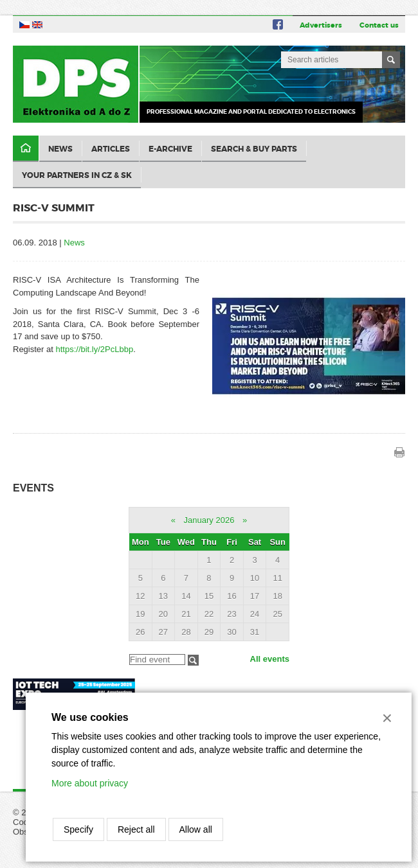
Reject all (136, 829)
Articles (111, 149)
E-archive (170, 149)
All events (270, 659)
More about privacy (90, 783)
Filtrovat (193, 660)
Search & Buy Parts (254, 149)
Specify (78, 829)
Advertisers (321, 25)
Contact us (379, 25)
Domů (26, 149)
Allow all (196, 829)
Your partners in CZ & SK (77, 175)
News (60, 149)
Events (33, 488)
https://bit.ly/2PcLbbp (94, 349)
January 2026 (209, 520)
